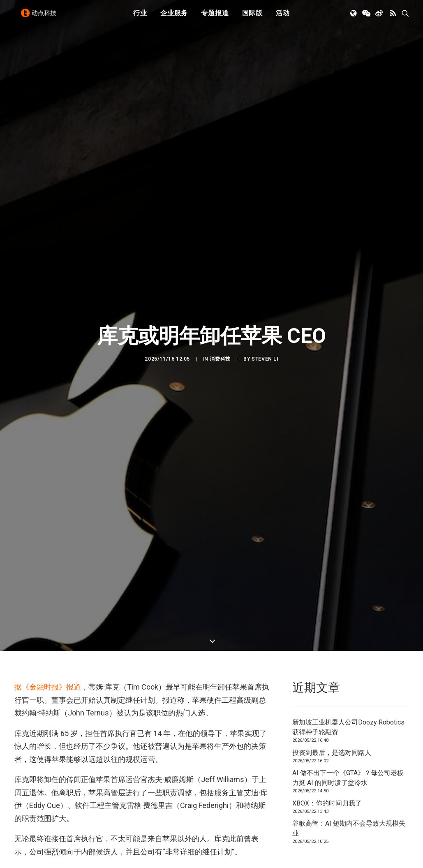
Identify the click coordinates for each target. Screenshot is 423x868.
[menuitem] (140, 18)
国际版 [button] (252, 17)
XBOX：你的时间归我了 (327, 554)
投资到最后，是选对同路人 (332, 503)
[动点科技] (41, 18)
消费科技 (220, 234)
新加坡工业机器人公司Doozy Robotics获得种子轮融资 (348, 478)
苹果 (23, 644)
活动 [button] (283, 17)
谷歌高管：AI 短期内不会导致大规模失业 (349, 579)
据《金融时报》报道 (48, 438)
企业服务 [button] (174, 17)
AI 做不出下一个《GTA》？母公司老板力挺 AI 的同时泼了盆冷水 (348, 529)
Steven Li (265, 234)
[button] (354, 18)
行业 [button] (140, 17)
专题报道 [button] (215, 17)
